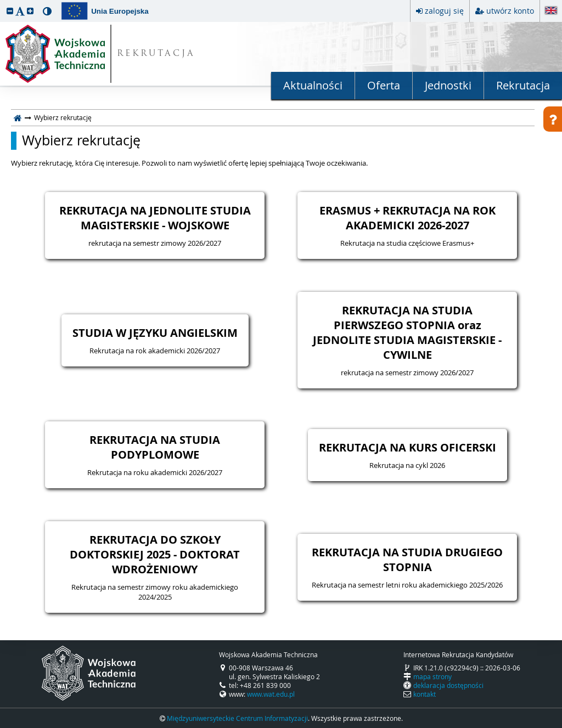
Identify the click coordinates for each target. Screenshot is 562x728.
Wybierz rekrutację (81, 140)
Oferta (384, 85)
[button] (10, 11)
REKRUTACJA (156, 54)
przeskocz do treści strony (3, 3)
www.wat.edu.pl (271, 694)
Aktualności (313, 85)
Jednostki (448, 85)
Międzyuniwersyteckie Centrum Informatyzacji (237, 718)
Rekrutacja (523, 85)
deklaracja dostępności (448, 685)
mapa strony (432, 676)
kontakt (425, 694)
